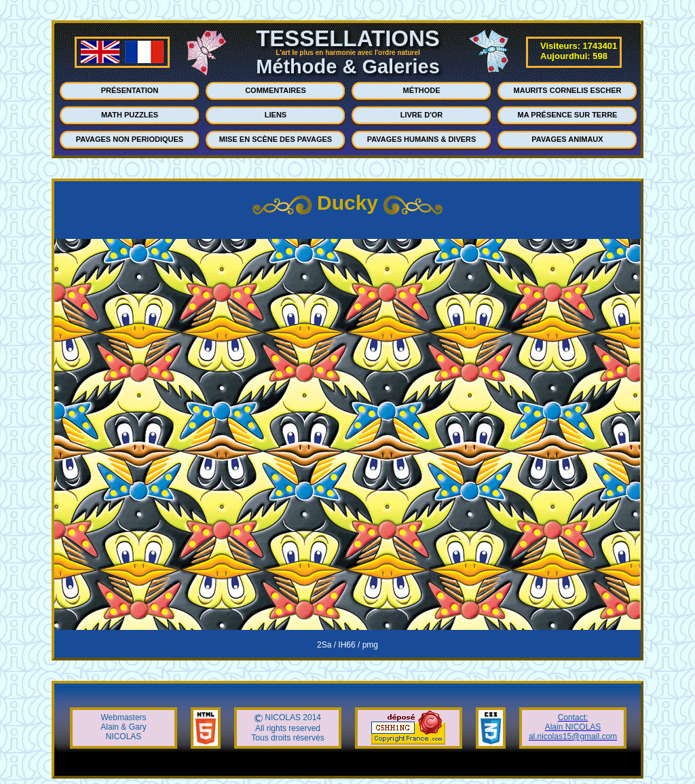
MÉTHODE (422, 90)
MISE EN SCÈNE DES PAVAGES (276, 139)
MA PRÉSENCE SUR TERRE (568, 115)
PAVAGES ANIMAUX (567, 139)
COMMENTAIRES (276, 90)
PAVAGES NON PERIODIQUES (130, 139)
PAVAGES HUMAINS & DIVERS (422, 139)
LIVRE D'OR (422, 115)
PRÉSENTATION (130, 90)
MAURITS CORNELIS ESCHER (568, 90)
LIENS (276, 115)
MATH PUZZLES (130, 115)
